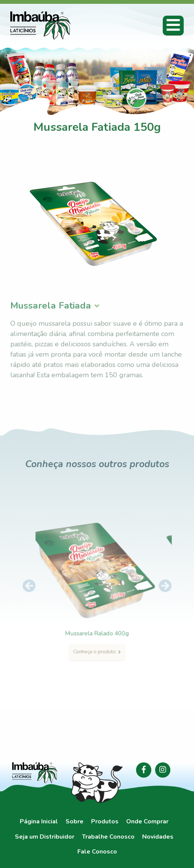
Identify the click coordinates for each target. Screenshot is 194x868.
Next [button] (157, 587)
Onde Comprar (147, 822)
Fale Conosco (97, 852)
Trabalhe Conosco (108, 837)
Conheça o (97, 645)
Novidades (158, 837)
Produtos (105, 822)
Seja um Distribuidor (45, 837)
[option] (97, 589)
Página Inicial (39, 822)
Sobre (75, 822)
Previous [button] (37, 587)
